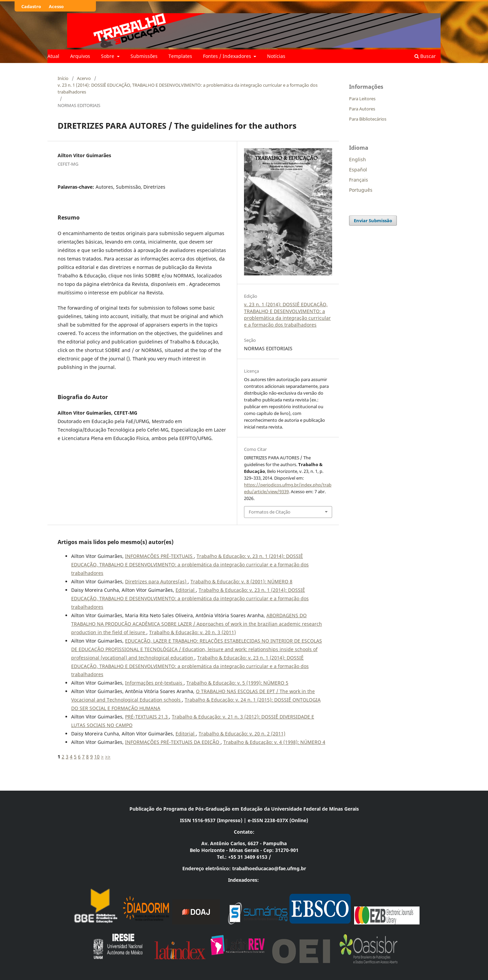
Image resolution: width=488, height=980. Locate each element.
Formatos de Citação (270, 512)
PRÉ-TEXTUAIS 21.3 (147, 717)
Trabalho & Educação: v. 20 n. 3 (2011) (192, 632)
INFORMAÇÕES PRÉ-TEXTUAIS (159, 556)
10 (97, 757)
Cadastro (31, 6)
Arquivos (80, 56)
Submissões (144, 56)
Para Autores (362, 109)
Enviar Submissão (373, 221)
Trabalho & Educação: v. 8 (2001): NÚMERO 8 (241, 581)
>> (108, 757)
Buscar (425, 56)
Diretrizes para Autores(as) (156, 581)
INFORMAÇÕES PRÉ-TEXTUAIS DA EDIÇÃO (173, 742)
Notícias (276, 56)
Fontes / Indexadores (228, 56)
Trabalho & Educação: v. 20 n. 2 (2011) (242, 734)
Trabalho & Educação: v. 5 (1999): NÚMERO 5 (237, 683)
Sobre (108, 56)
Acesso (56, 6)
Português (361, 190)
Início (63, 78)
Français (359, 180)
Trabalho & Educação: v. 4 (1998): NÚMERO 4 (274, 742)
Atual (53, 56)
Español (358, 170)
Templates (180, 56)
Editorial (186, 590)
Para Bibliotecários (368, 119)
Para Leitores (362, 99)
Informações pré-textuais (154, 683)
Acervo (84, 78)
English (358, 159)
